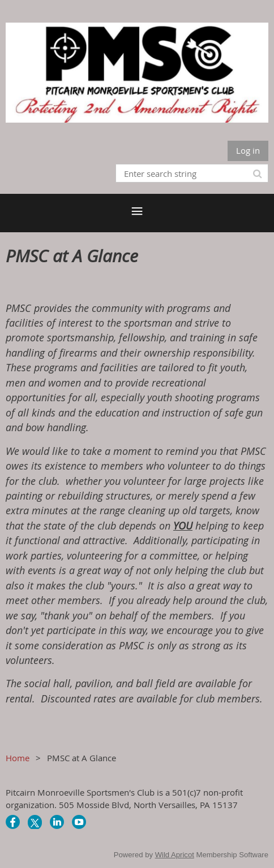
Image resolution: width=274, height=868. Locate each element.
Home (18, 758)
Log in (248, 150)
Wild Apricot (175, 855)
